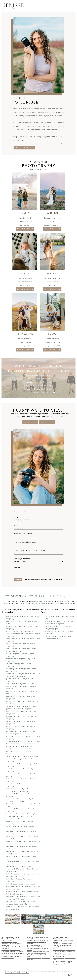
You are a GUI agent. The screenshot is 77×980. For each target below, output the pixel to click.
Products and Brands (63, 601)
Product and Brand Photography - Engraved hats (22, 756)
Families (50, 601)
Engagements (42, 601)
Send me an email (37, 603)
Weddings (33, 601)
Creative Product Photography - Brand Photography (23, 741)
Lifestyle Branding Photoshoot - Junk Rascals (20, 884)
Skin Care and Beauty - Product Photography (20, 744)
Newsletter (25, 973)
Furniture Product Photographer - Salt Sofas (20, 684)
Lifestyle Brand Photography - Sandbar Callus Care (22, 867)
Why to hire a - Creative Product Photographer (21, 814)
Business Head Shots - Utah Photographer (19, 631)
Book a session (47, 422)
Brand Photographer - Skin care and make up (21, 749)
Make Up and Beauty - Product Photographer (20, 746)
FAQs (19, 973)
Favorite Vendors (11, 973)
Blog (5, 603)
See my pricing (30, 422)
